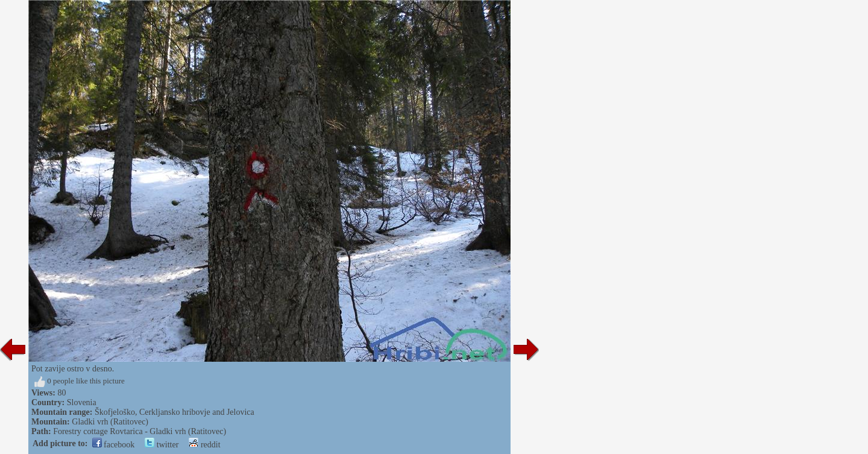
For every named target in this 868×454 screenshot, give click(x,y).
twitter (162, 445)
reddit (204, 445)
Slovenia (82, 402)
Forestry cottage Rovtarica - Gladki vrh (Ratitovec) (140, 431)
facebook (114, 445)
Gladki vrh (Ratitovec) (110, 422)
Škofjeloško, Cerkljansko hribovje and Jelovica (175, 412)
